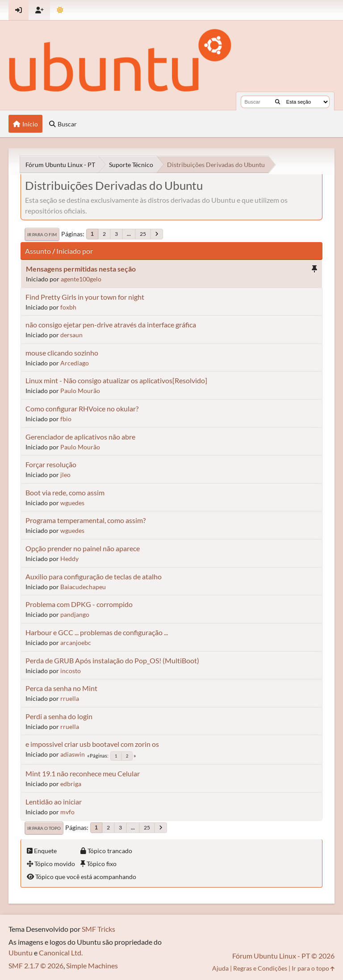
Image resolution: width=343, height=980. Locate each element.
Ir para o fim (42, 235)
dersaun (71, 335)
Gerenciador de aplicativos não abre (80, 437)
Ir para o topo (44, 828)
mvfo (67, 812)
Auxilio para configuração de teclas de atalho (94, 576)
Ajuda (220, 968)
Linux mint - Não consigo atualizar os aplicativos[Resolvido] (116, 380)
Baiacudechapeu (83, 587)
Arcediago (75, 363)
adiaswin (73, 754)
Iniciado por (75, 251)
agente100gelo (81, 279)
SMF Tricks (98, 929)
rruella (70, 698)
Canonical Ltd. (61, 953)
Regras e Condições (260, 968)
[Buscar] (278, 102)
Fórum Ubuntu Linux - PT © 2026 (283, 956)
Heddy (69, 559)
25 (143, 234)
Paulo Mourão (80, 391)
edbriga (71, 784)
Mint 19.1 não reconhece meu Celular (83, 773)
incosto (71, 671)
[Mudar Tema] (60, 10)
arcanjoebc (76, 643)
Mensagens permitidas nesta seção (81, 269)
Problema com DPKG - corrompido (79, 604)
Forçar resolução (51, 464)
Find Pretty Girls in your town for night (85, 297)
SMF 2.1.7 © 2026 (36, 965)
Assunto (38, 251)
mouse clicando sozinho (62, 353)
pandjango (75, 614)
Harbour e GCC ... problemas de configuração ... (97, 632)
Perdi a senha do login (59, 716)
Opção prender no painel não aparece (83, 548)
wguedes (72, 503)
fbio (66, 419)
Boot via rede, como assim (65, 492)
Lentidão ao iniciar (54, 802)
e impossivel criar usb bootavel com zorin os (92, 744)
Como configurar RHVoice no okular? (82, 408)
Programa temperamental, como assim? (86, 520)
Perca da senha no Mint (61, 688)
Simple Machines (92, 965)
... (129, 234)
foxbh (68, 307)
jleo (65, 475)
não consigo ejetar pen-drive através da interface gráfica (111, 325)
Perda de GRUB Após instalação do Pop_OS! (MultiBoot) (112, 660)
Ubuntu (21, 953)
